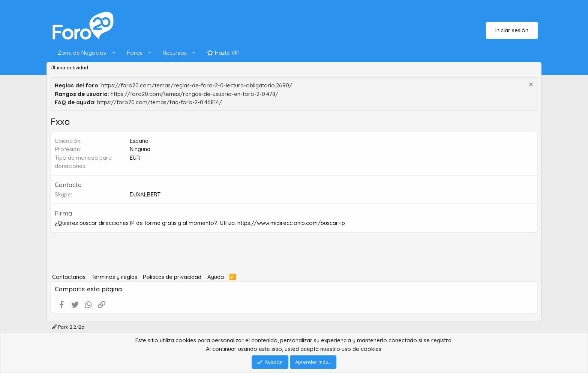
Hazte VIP (223, 53)
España (139, 141)
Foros (135, 53)
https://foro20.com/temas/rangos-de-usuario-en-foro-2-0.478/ (194, 94)
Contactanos (69, 277)
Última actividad (69, 67)
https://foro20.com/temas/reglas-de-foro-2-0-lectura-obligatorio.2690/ (197, 85)
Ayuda (216, 277)
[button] (85, 53)
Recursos (175, 53)
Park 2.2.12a (68, 327)
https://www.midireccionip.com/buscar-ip (291, 223)
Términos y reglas (114, 277)
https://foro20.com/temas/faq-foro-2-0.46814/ (160, 102)
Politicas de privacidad (172, 277)
